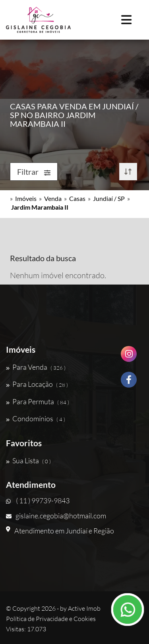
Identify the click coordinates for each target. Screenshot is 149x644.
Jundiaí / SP (109, 198)
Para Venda (36, 367)
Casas (77, 198)
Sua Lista (28, 461)
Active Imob (84, 608)
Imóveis (26, 198)
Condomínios (36, 419)
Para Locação (37, 384)
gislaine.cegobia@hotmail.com (56, 516)
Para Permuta (38, 401)
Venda (53, 198)
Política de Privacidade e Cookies (51, 619)
